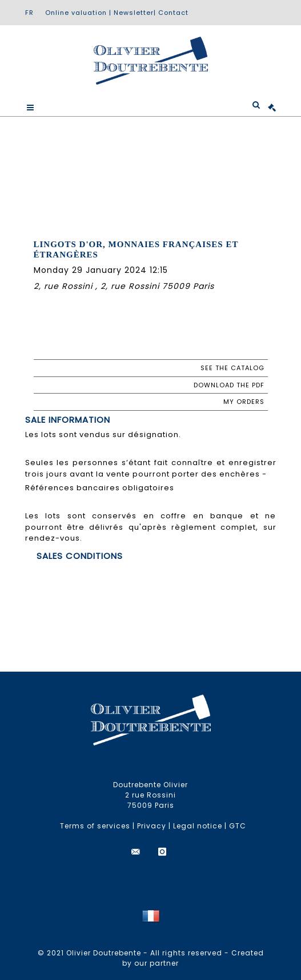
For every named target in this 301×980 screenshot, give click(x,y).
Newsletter (134, 13)
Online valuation (76, 13)
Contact (173, 13)
